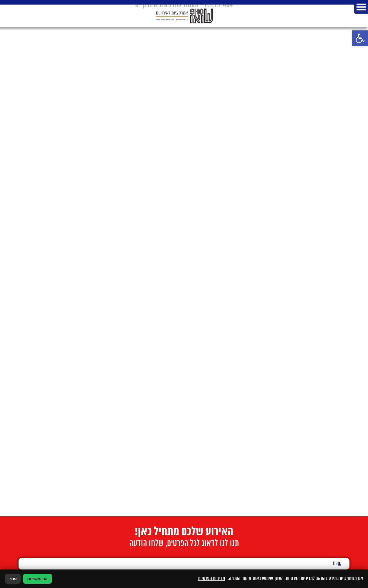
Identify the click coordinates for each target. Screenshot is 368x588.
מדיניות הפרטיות (211, 579)
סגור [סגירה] (13, 579)
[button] (360, 38)
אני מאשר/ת (37, 579)
